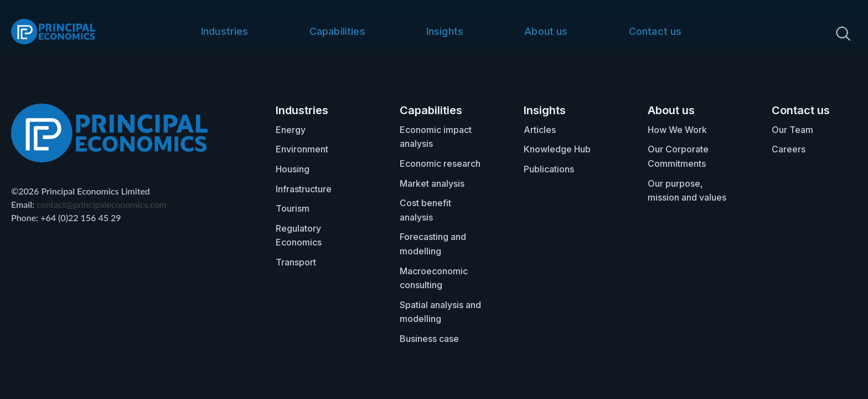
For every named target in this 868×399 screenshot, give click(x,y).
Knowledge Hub (557, 149)
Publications (549, 169)
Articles (540, 130)
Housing (293, 169)
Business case (429, 339)
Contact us (655, 31)
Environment (302, 149)
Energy (291, 130)
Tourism (293, 208)
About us (546, 31)
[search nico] (800, 33)
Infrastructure (304, 189)
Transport (296, 262)
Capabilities (337, 31)
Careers (789, 149)
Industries (225, 31)
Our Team (792, 130)
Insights (445, 31)
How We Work (677, 130)
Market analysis (432, 183)
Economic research (440, 163)
